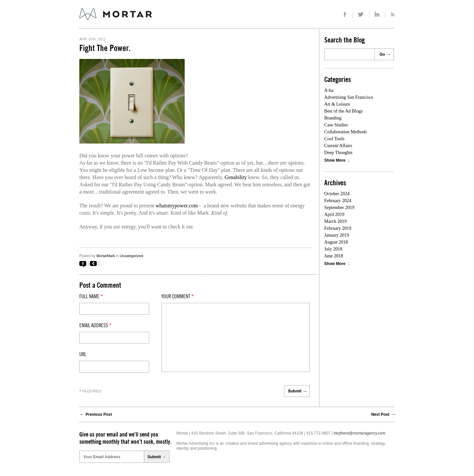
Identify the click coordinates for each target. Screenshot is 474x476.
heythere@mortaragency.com (360, 433)
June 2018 (334, 256)
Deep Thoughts (338, 153)
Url (83, 355)
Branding (333, 118)
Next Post (380, 414)
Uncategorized (132, 256)
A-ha (329, 90)
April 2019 (334, 214)
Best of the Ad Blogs (343, 111)
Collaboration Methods (346, 132)
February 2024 (338, 201)
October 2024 (337, 194)
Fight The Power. (105, 48)
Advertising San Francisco (349, 97)
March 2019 (335, 221)
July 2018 (333, 249)
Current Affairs (338, 146)
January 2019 (337, 235)
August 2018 (336, 242)
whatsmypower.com (177, 206)
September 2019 (339, 208)
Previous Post (99, 414)
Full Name (91, 297)
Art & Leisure (337, 104)
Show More (335, 160)
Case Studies (336, 125)
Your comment (178, 297)
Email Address (95, 326)
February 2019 (338, 228)
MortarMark (106, 256)
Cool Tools (334, 139)
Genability (236, 177)
